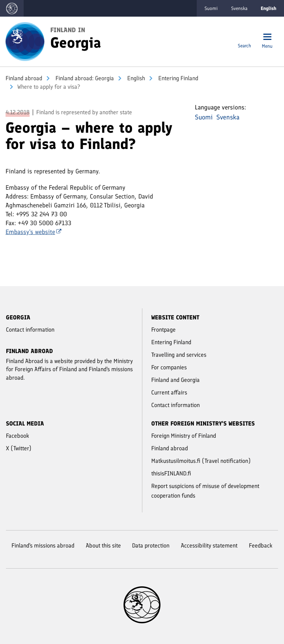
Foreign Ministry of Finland (184, 436)
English (135, 78)
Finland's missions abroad (43, 545)
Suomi (211, 8)
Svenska (239, 8)
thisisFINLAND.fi (171, 473)
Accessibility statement (209, 545)
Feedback (261, 545)
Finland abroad (24, 78)
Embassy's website (33, 232)
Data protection (151, 545)
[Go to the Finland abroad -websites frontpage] (12, 8)
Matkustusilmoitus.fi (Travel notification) (201, 461)
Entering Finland (177, 78)
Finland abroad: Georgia (84, 78)
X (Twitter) (19, 448)
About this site (103, 545)
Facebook (18, 436)
